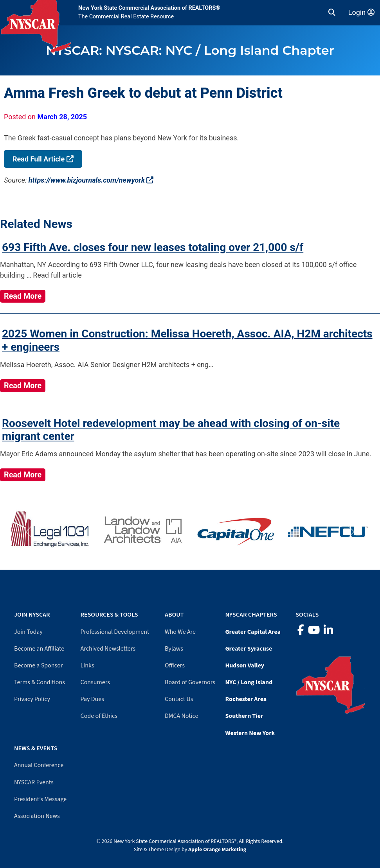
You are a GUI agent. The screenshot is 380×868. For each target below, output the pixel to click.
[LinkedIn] (328, 630)
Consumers (95, 682)
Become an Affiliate (39, 649)
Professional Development (115, 632)
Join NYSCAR (32, 615)
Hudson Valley (245, 665)
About (174, 615)
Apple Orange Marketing (217, 850)
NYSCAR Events (34, 782)
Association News (37, 816)
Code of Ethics (99, 716)
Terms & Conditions (40, 682)
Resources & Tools (109, 615)
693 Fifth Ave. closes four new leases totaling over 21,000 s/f (153, 247)
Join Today (28, 632)
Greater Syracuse (249, 649)
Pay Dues (92, 699)
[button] (332, 12)
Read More (23, 296)
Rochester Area (246, 699)
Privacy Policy (32, 699)
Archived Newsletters (108, 649)
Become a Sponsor (38, 665)
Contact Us (179, 699)
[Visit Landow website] (144, 532)
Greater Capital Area (253, 632)
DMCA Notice (181, 716)
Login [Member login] (361, 12)
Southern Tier (244, 716)
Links (87, 665)
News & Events (36, 748)
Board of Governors (190, 682)
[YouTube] (314, 630)
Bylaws (174, 649)
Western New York (250, 733)
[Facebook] (301, 630)
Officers (175, 665)
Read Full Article (43, 159)
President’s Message (40, 799)
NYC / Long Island (249, 682)
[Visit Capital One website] (236, 532)
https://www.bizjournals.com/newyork (91, 180)
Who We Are (180, 632)
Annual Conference (39, 765)
